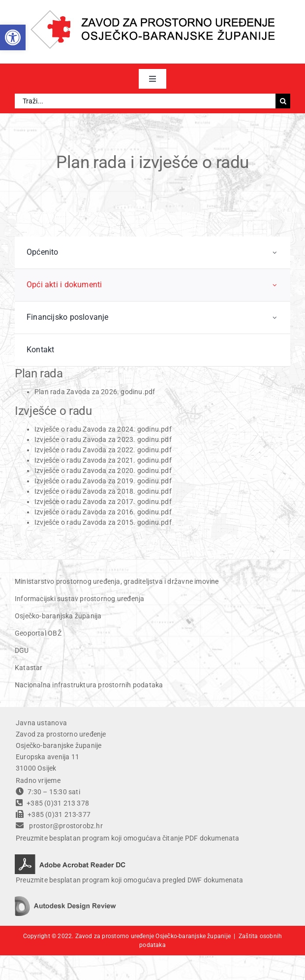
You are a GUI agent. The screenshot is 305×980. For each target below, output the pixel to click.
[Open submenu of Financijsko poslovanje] (275, 318)
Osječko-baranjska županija (58, 616)
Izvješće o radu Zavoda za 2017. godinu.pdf (103, 502)
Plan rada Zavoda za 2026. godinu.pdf (95, 392)
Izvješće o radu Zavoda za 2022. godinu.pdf (103, 450)
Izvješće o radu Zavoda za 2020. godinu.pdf (104, 471)
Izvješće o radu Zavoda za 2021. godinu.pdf (103, 460)
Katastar (29, 668)
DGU (22, 650)
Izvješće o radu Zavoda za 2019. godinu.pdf (104, 481)
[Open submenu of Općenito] (275, 253)
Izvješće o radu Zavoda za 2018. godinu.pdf (104, 491)
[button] (13, 37)
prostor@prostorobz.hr (66, 826)
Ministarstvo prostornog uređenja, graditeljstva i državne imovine (117, 581)
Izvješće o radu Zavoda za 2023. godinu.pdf (103, 439)
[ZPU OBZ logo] (153, 13)
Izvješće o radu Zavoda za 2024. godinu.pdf (103, 429)
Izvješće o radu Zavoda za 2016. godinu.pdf (103, 512)
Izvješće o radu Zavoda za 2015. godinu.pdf (103, 522)
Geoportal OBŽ (38, 633)
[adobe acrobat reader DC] (70, 858)
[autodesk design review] (65, 900)
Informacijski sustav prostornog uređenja (79, 599)
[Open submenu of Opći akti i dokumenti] (275, 285)
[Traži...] (145, 101)
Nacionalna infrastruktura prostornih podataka (89, 685)
